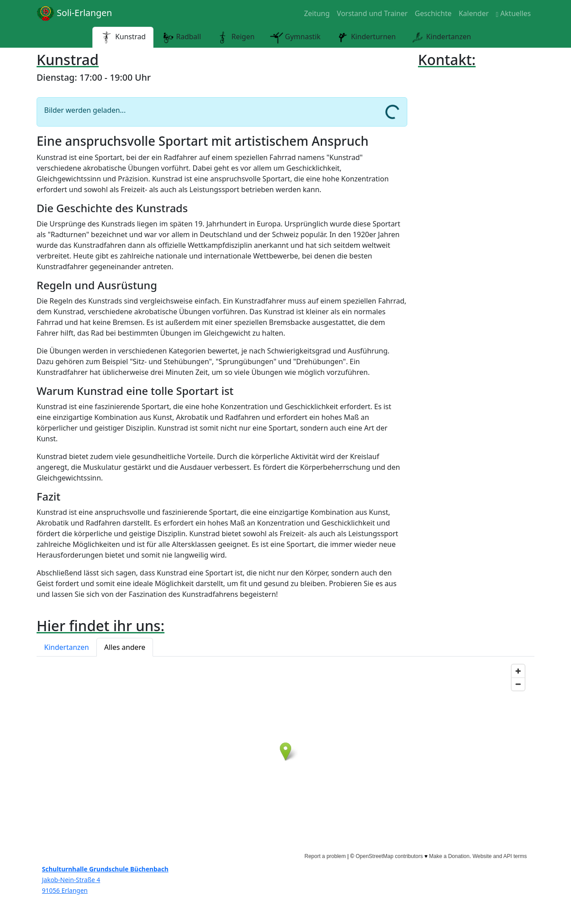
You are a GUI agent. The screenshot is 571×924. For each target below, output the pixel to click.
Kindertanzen (441, 37)
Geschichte (433, 13)
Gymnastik (295, 37)
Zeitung (317, 13)
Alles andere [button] (124, 647)
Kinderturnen (366, 37)
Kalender (474, 13)
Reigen (236, 37)
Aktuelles (513, 13)
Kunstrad (123, 37)
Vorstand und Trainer (372, 13)
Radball (181, 37)
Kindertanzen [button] (66, 647)
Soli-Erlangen (74, 13)
